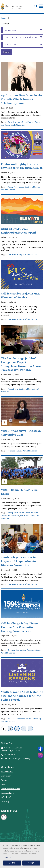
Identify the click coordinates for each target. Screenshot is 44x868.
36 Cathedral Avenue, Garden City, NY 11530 (12, 749)
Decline (12, 863)
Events (4, 780)
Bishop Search (7, 772)
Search (7, 52)
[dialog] (22, 855)
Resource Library (8, 793)
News (3, 784)
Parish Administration (10, 789)
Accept (31, 863)
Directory (5, 801)
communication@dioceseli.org (16, 758)
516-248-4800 (8, 755)
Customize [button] (7, 857)
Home (3, 18)
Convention (6, 776)
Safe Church (6, 797)
